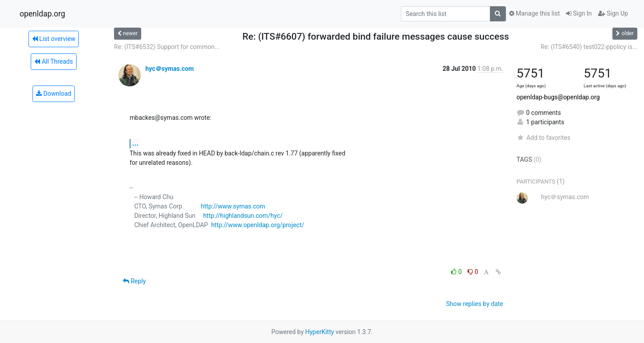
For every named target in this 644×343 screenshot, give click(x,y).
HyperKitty (320, 332)
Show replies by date (475, 304)
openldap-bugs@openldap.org (558, 97)
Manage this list (534, 13)
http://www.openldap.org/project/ (258, 225)
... (135, 143)
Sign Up (613, 13)
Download (54, 94)
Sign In (579, 13)
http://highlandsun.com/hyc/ (243, 216)
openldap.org (42, 14)
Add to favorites (544, 138)
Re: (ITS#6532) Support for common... (167, 47)
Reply (134, 281)
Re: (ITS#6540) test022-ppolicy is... (589, 47)
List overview (54, 39)
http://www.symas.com (233, 206)
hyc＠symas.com (169, 69)
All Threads (53, 61)
